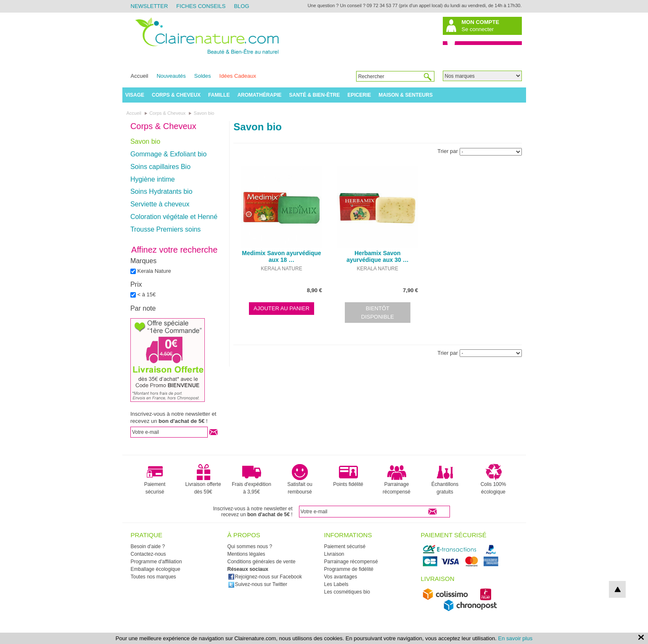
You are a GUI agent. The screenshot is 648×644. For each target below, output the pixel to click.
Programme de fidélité (349, 569)
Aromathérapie (259, 95)
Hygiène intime (153, 179)
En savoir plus (516, 638)
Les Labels (336, 584)
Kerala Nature (154, 271)
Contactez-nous (148, 554)
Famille (219, 95)
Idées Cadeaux (238, 76)
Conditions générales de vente (262, 562)
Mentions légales (246, 554)
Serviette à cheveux (160, 204)
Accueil (140, 76)
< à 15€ (147, 294)
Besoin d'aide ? (148, 546)
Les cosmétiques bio (347, 592)
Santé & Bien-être (315, 95)
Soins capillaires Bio (160, 167)
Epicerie (359, 95)
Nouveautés (171, 76)
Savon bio (145, 141)
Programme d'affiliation (156, 562)
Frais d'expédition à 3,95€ (251, 479)
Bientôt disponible (378, 313)
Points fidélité (348, 475)
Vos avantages (341, 577)
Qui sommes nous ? (250, 546)
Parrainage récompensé (397, 479)
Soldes (203, 76)
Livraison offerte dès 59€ (203, 479)
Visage (135, 95)
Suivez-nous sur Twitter (258, 584)
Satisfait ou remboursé (300, 479)
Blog (241, 6)
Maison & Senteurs (406, 95)
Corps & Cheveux (176, 95)
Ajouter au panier (282, 308)
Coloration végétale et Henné (174, 217)
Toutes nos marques (153, 577)
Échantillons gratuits (445, 479)
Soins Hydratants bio (161, 191)
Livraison (334, 554)
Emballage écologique (156, 569)
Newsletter (149, 6)
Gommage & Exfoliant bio (168, 154)
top (617, 589)
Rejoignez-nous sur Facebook (265, 577)
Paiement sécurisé (155, 479)
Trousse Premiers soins (165, 229)
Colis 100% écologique (493, 479)
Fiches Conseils (201, 6)
